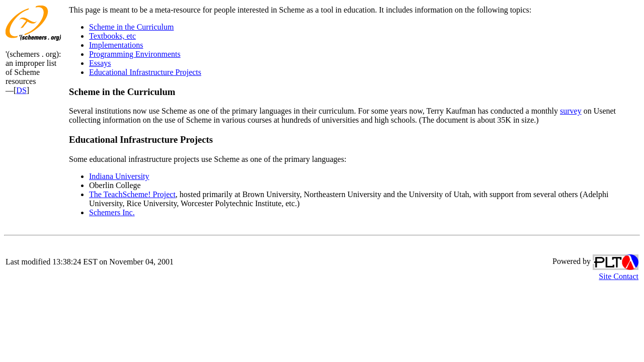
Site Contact (619, 276)
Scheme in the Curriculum (131, 27)
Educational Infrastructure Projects (145, 72)
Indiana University (119, 176)
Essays (100, 63)
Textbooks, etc (112, 36)
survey (571, 111)
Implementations (116, 45)
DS (21, 90)
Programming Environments (135, 54)
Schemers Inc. (112, 212)
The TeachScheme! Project (132, 194)
